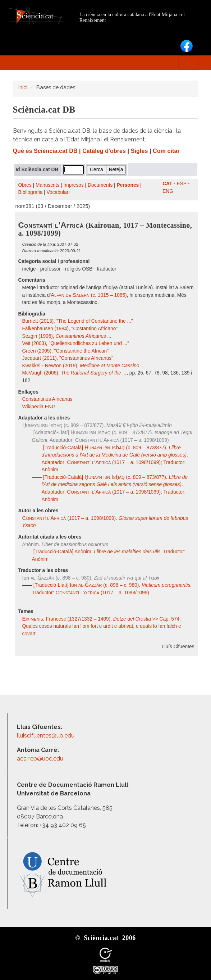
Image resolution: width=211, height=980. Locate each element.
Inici (23, 87)
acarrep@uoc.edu (40, 759)
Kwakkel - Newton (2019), (84, 366)
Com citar (166, 151)
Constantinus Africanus (48, 399)
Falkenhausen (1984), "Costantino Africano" (70, 329)
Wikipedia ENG (40, 407)
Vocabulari (58, 192)
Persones (128, 185)
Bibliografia (31, 192)
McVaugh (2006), (75, 373)
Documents (100, 185)
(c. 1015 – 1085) (89, 295)
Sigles (139, 151)
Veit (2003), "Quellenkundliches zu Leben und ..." (76, 343)
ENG (168, 191)
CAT (167, 184)
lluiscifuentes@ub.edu (46, 736)
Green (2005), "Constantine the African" (66, 351)
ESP (181, 184)
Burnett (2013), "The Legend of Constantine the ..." (78, 321)
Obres (25, 185)
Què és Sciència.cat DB (45, 151)
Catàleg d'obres (104, 151)
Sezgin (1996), (67, 336)
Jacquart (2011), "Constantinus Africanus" (68, 358)
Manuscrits (47, 185)
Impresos (73, 185)
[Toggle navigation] (188, 63)
